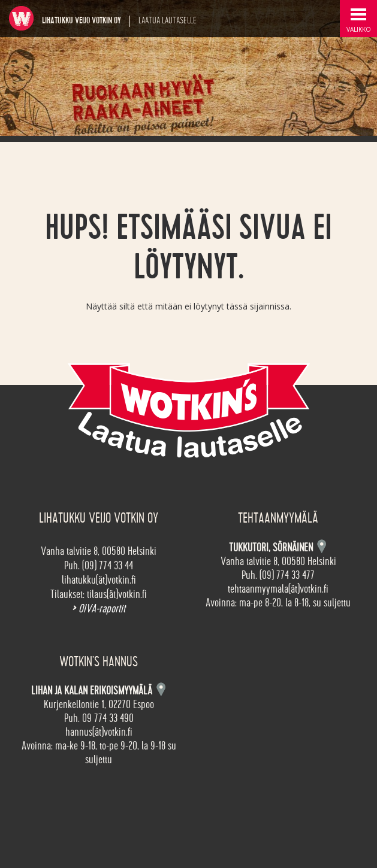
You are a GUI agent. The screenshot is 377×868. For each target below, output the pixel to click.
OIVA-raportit (99, 609)
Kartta (161, 689)
